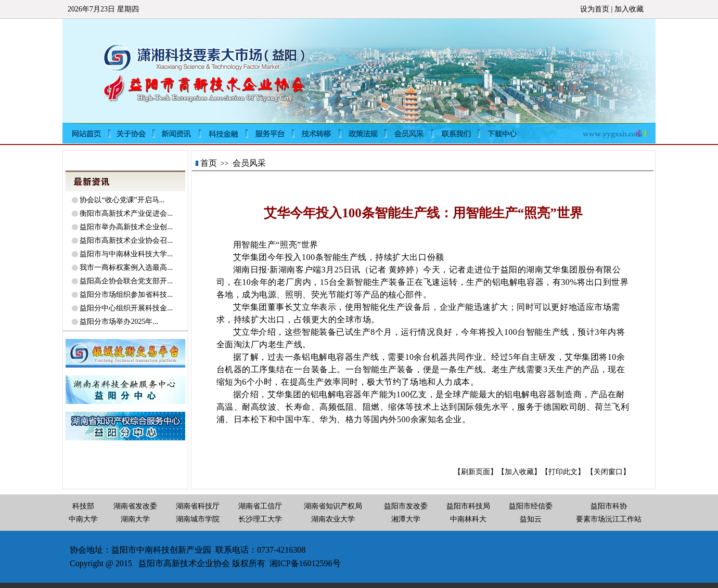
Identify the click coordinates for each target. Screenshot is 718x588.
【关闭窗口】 (608, 472)
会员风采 (249, 163)
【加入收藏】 (519, 472)
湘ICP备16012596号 (305, 563)
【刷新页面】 (476, 472)
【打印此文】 (563, 472)
